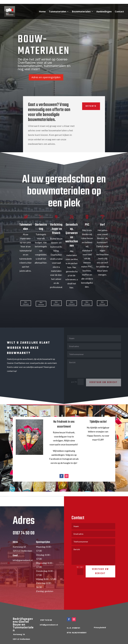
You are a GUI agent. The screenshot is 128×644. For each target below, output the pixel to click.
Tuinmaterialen (57, 12)
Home (42, 12)
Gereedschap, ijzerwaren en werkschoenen (72, 235)
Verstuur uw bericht (100, 576)
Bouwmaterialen (81, 12)
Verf (102, 225)
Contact (119, 12)
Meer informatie (26, 303)
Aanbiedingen (104, 12)
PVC (87, 225)
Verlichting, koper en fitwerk (56, 229)
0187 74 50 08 (19, 2)
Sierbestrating (41, 227)
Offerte (89, 106)
